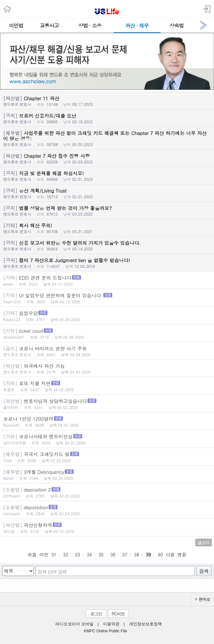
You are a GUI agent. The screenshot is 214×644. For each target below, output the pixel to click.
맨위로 (203, 599)
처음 (32, 554)
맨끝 (182, 554)
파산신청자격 (107, 528)
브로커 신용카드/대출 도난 (107, 118)
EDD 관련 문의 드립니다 (107, 280)
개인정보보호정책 (145, 624)
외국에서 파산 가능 (107, 368)
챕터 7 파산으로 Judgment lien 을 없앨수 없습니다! (107, 263)
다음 (170, 554)
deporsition (107, 510)
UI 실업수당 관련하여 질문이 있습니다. (107, 298)
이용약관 (111, 624)
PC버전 (118, 614)
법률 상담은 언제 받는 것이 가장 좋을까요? (107, 211)
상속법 (177, 25)
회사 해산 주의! (107, 228)
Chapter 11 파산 (107, 101)
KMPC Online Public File (105, 631)
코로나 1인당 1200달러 (107, 421)
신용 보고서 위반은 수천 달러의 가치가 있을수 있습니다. (107, 245)
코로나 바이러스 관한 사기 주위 (107, 351)
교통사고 (49, 25)
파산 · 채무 (137, 25)
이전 (44, 554)
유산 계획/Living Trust (107, 193)
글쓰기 (204, 543)
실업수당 (107, 316)
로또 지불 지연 (107, 386)
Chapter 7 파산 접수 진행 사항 (107, 158)
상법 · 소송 (90, 25)
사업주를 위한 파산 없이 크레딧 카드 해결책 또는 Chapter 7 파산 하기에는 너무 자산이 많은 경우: (107, 138)
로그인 (96, 614)
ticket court (107, 334)
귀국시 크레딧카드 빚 (107, 457)
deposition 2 (107, 492)
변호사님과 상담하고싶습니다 (107, 404)
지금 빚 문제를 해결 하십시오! (107, 176)
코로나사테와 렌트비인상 (107, 439)
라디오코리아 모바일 (74, 624)
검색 (204, 571)
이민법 (16, 25)
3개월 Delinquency (107, 475)
